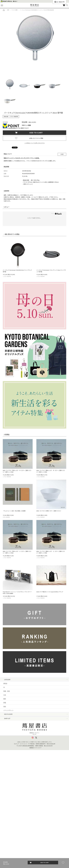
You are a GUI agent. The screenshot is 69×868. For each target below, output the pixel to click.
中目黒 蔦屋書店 (8, 768)
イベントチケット (8, 710)
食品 (5, 706)
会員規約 (6, 737)
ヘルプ (5, 722)
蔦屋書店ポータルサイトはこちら (34, 846)
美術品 (5, 683)
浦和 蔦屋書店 (7, 795)
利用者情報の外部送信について (12, 756)
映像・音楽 (7, 691)
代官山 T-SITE (7, 764)
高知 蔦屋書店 (7, 826)
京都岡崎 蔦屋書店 (9, 810)
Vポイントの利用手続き (9, 128)
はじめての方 (7, 718)
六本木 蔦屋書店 (8, 776)
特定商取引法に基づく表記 (11, 741)
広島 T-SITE (7, 829)
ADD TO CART (35, 133)
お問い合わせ (7, 726)
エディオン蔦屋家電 (9, 837)
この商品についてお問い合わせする (34, 143)
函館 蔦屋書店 (7, 799)
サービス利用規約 (8, 729)
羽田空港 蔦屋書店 (9, 783)
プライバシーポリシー (10, 749)
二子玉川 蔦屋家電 (9, 780)
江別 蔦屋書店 (7, 803)
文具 (5, 695)
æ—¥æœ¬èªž (59, 2)
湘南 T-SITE (7, 787)
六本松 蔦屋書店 (8, 833)
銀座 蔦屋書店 (7, 772)
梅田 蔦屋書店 (7, 814)
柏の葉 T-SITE (7, 791)
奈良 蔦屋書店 (7, 822)
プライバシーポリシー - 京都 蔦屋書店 (14, 753)
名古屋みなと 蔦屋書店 (10, 806)
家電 (5, 703)
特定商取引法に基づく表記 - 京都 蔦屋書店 (15, 745)
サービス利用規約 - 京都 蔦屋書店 (13, 733)
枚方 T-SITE (7, 818)
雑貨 (5, 699)
